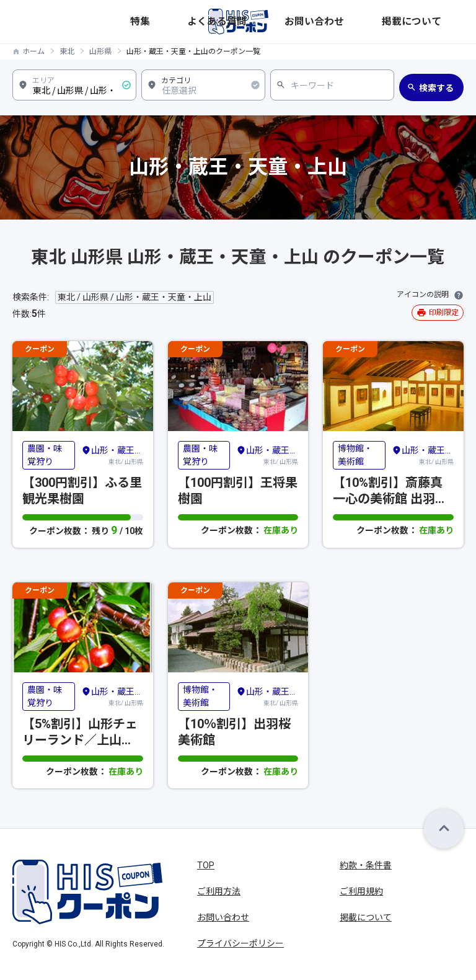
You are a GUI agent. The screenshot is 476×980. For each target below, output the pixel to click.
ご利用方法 (219, 891)
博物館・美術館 (355, 455)
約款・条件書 (366, 865)
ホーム (33, 51)
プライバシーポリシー (240, 943)
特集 (292, 21)
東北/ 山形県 (112, 455)
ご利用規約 (361, 891)
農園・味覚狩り (45, 455)
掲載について (439, 21)
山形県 (100, 51)
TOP (206, 865)
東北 (67, 51)
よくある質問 (330, 21)
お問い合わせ (385, 21)
